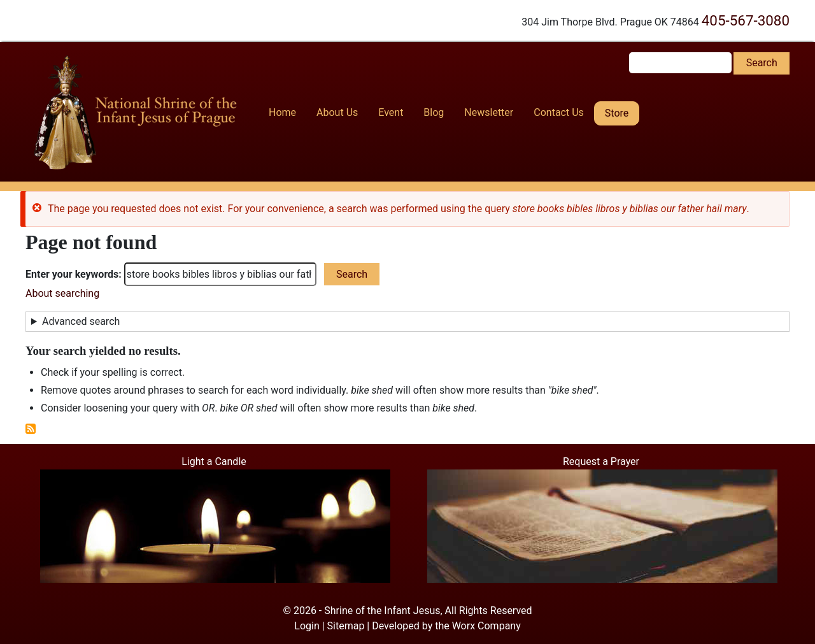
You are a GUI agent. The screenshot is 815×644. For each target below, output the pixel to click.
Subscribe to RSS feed (31, 429)
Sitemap (346, 626)
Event (391, 112)
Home (282, 112)
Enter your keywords (72, 274)
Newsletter (489, 112)
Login (307, 626)
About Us (337, 112)
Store (617, 113)
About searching (62, 293)
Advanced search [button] (81, 321)
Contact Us (559, 112)
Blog (434, 112)
